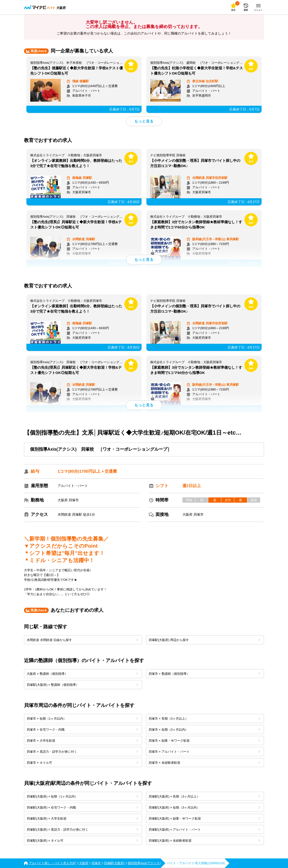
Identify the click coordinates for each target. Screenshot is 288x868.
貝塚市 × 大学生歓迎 (82, 741)
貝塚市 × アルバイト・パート (204, 752)
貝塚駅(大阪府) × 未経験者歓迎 (204, 841)
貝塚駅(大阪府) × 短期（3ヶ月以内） (204, 807)
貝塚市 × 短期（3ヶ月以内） (204, 730)
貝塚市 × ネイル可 (82, 763)
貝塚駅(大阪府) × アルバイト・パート (204, 830)
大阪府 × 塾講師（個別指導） (82, 674)
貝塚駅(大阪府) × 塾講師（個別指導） (82, 685)
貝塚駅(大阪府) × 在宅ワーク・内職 (82, 807)
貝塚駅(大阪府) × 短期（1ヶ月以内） (82, 796)
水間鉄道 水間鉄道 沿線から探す (82, 640)
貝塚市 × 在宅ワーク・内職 (82, 730)
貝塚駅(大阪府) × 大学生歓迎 (82, 818)
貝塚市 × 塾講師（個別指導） (204, 674)
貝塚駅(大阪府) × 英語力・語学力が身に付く (82, 830)
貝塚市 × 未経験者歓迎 (204, 763)
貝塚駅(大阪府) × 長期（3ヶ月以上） (204, 796)
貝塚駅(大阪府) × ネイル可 (82, 841)
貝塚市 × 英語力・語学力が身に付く (82, 752)
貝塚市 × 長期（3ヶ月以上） (204, 719)
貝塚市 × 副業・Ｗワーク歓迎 (204, 741)
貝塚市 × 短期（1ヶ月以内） (82, 719)
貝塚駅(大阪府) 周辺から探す (204, 640)
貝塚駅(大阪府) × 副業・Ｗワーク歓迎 (204, 818)
